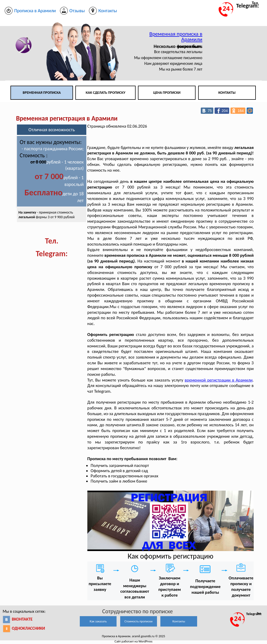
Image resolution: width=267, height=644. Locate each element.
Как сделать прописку (106, 93)
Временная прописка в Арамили (176, 37)
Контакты (227, 93)
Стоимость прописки (138, 621)
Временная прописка (42, 93)
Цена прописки (167, 93)
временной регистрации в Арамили (219, 380)
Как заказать (98, 621)
